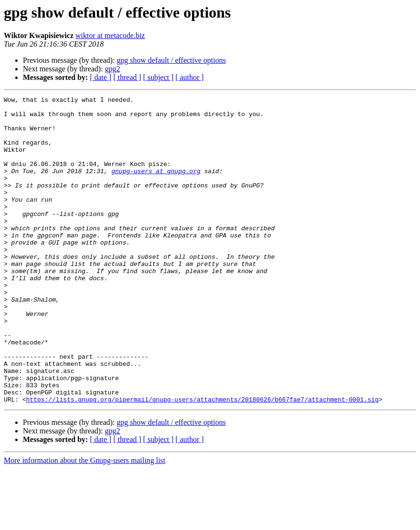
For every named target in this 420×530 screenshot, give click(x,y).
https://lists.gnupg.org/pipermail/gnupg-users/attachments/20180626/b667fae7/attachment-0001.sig (202, 461)
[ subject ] (158, 77)
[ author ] (190, 77)
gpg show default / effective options (171, 60)
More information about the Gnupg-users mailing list (85, 522)
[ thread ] (127, 77)
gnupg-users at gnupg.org (156, 186)
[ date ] (101, 77)
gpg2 (112, 69)
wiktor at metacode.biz (110, 35)
